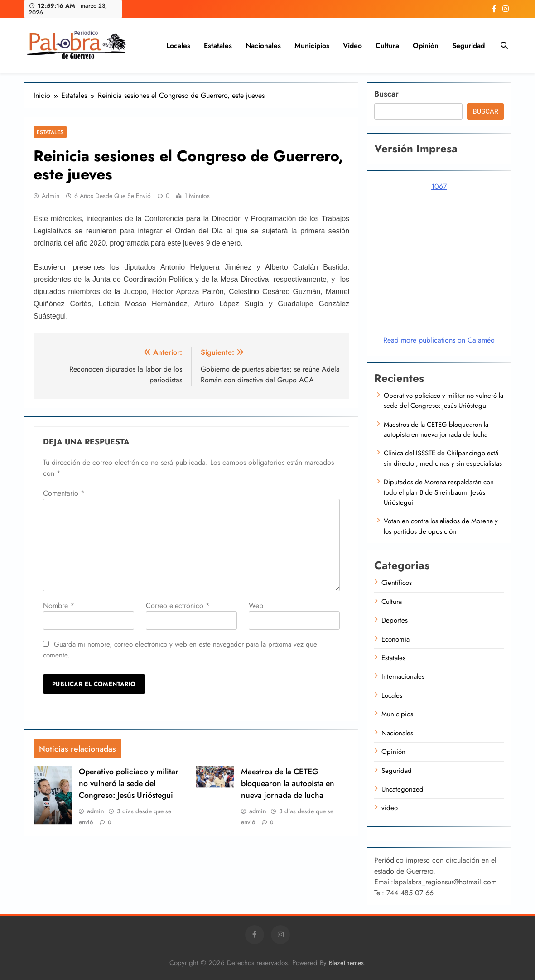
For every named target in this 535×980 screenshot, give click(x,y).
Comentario (64, 493)
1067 (439, 186)
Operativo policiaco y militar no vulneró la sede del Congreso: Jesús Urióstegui (129, 783)
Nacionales (263, 46)
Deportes (395, 620)
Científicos (397, 583)
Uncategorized (402, 789)
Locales (178, 46)
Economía (395, 639)
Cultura (387, 46)
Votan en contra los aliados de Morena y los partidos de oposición (441, 526)
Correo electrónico (178, 606)
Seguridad (468, 46)
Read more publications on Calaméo (439, 340)
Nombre (59, 606)
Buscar (386, 94)
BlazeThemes (346, 963)
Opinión (426, 46)
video (352, 46)
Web (256, 606)
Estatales (218, 46)
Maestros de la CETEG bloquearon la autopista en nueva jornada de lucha (288, 783)
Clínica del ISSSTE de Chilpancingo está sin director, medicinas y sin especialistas (443, 458)
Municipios (312, 46)
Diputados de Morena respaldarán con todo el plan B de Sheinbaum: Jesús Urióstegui (439, 492)
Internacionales (403, 676)
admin (51, 196)
